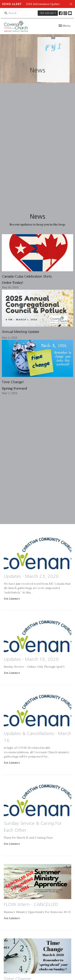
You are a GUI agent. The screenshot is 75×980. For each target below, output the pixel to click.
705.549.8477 (48, 13)
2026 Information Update (43, 4)
